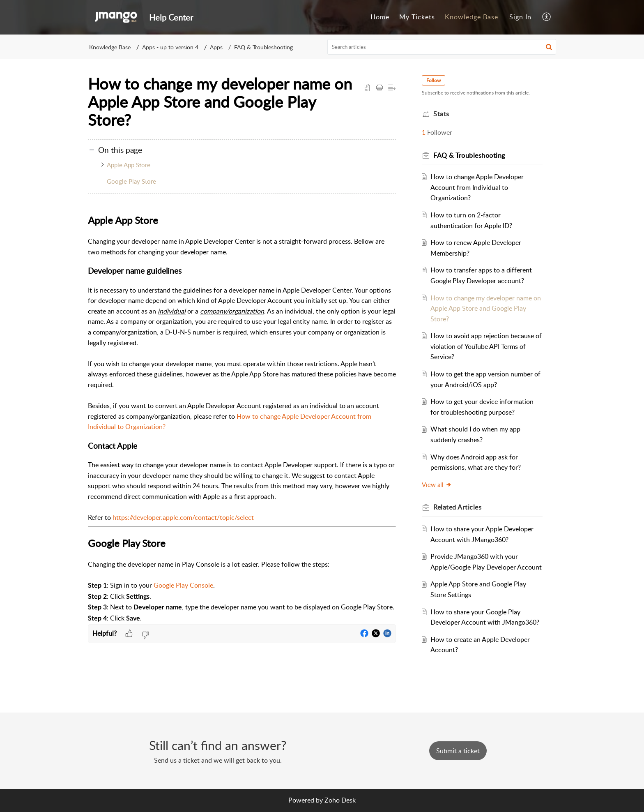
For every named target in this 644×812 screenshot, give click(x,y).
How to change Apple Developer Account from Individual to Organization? (477, 187)
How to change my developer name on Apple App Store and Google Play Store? (486, 308)
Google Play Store (131, 181)
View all (437, 484)
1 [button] (424, 132)
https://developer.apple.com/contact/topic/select (183, 517)
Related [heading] (458, 507)
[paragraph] (242, 418)
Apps (216, 47)
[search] (442, 47)
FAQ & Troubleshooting (263, 47)
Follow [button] (434, 80)
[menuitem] (380, 17)
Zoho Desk (340, 800)
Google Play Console (183, 585)
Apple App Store (129, 165)
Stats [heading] (442, 114)
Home (380, 17)
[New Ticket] (458, 751)
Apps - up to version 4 (170, 47)
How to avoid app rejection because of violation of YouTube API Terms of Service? (486, 346)
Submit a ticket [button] (458, 751)
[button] (547, 17)
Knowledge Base (471, 17)
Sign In (520, 17)
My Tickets (417, 17)
